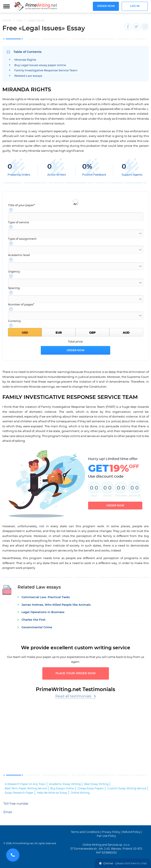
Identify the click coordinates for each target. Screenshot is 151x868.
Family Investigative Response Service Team (46, 71)
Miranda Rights (25, 60)
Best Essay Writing (96, 784)
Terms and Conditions (85, 832)
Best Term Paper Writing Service (26, 788)
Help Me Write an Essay (52, 793)
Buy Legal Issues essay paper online (40, 65)
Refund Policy (131, 832)
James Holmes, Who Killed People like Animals (56, 605)
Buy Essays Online (62, 788)
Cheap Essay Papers (91, 788)
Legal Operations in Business (43, 612)
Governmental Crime (37, 627)
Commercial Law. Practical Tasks (46, 597)
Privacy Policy (111, 832)
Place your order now (76, 673)
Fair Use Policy (106, 836)
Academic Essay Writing (65, 784)
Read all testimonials (73, 696)
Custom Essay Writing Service (127, 788)
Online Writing (80, 793)
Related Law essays (28, 76)
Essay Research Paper (19, 793)
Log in (135, 6)
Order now (106, 6)
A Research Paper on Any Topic (25, 784)
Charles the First (34, 620)
